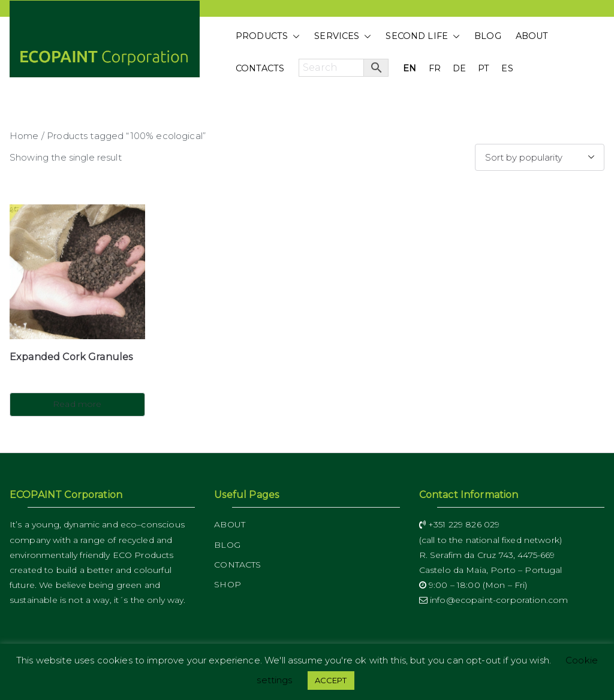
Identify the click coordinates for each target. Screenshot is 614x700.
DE (459, 68)
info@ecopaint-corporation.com (494, 600)
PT (484, 68)
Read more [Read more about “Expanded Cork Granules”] (77, 404)
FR (435, 68)
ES (507, 68)
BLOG (488, 36)
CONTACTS (260, 68)
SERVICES (343, 37)
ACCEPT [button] (331, 680)
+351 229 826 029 (460, 524)
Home (24, 136)
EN (410, 68)
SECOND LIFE (423, 37)
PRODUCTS (268, 37)
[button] (294, 37)
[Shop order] (540, 157)
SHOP (228, 584)
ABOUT (532, 36)
